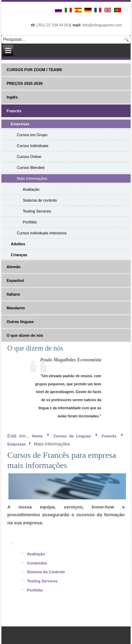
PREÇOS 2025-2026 (25, 83)
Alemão (14, 267)
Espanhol (15, 280)
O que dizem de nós (25, 335)
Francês (14, 111)
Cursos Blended (31, 168)
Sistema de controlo (40, 200)
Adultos (18, 244)
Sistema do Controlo (46, 572)
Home (37, 436)
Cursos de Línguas (72, 436)
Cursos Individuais (33, 146)
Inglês (12, 97)
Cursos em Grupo (32, 135)
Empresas (20, 124)
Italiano (14, 294)
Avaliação (31, 189)
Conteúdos (37, 563)
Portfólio (30, 222)
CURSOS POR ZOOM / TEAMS (34, 70)
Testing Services (37, 211)
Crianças (19, 255)
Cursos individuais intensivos (42, 233)
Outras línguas (20, 322)
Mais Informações (32, 178)
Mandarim (16, 308)
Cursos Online (29, 157)
